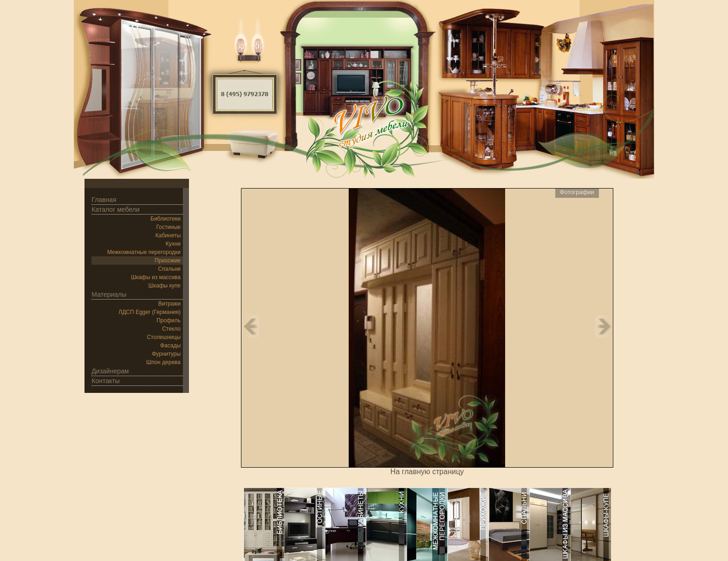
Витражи (169, 304)
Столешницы (164, 337)
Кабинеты (168, 235)
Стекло (171, 329)
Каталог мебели (115, 209)
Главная (104, 200)
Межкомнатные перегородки (144, 252)
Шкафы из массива (156, 277)
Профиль (169, 320)
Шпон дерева (163, 362)
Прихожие (168, 261)
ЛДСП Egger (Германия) (149, 312)
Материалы (109, 294)
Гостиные (169, 227)
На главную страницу (427, 472)
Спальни (169, 269)
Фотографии (577, 192)
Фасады (170, 346)
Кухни (173, 244)
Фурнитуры (166, 354)
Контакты (105, 381)
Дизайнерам (110, 371)
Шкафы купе (164, 286)
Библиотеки (166, 219)
